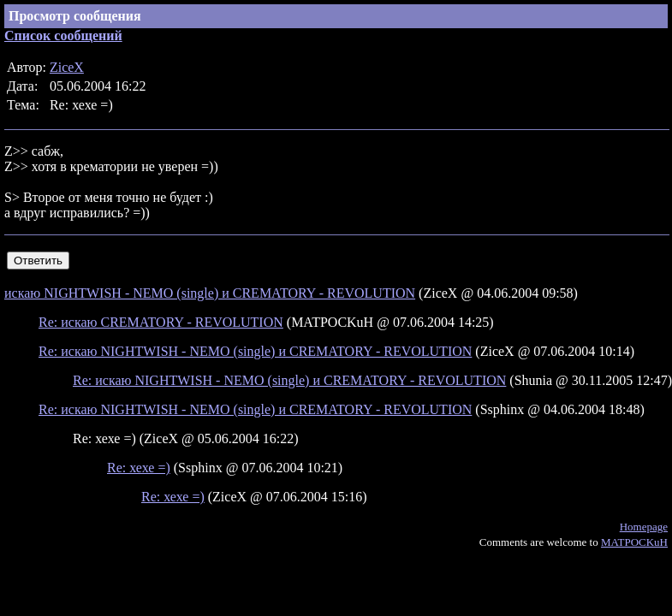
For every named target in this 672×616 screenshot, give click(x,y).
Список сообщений (63, 36)
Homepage (644, 527)
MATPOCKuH (634, 542)
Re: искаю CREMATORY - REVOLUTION (161, 322)
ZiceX (67, 67)
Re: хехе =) (139, 468)
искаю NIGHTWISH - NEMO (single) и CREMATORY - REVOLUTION (210, 293)
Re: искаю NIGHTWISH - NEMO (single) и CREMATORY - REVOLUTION (255, 351)
